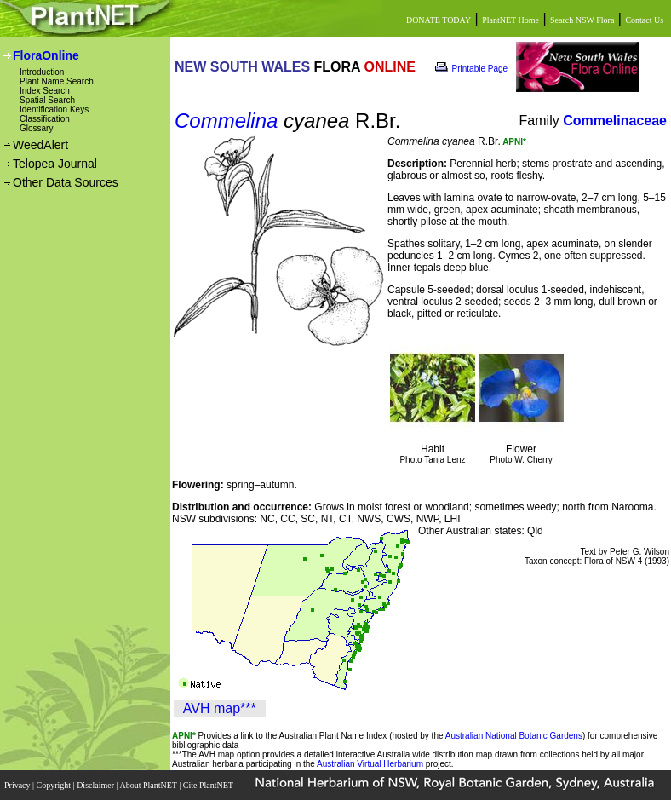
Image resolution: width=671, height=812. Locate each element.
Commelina (226, 121)
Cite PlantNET (209, 785)
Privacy (18, 785)
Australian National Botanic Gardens (514, 736)
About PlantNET (149, 785)
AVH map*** (220, 708)
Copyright (55, 785)
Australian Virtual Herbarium (370, 764)
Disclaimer (96, 785)
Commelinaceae (615, 121)
